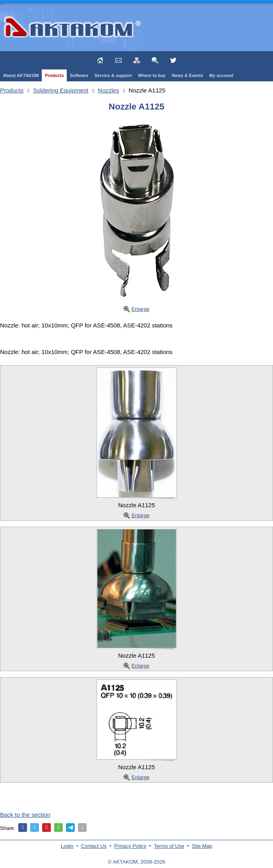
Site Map (202, 846)
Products (54, 75)
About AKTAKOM (21, 75)
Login (67, 846)
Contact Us (94, 846)
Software (79, 75)
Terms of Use (169, 846)
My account (222, 75)
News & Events (187, 75)
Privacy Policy (130, 846)
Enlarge (140, 309)
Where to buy (152, 75)
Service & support (113, 75)
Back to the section (25, 815)
